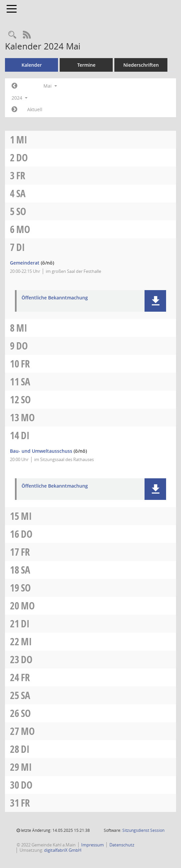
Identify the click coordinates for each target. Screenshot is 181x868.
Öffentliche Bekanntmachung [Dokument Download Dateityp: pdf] (55, 298)
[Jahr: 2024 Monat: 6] (14, 110)
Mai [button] (50, 86)
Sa (21, 193)
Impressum (92, 845)
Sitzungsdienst (143, 830)
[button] (155, 301)
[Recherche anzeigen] (12, 35)
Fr (21, 175)
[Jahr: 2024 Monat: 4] (14, 86)
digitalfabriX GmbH (63, 850)
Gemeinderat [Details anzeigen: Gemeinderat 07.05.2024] (25, 263)
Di (21, 247)
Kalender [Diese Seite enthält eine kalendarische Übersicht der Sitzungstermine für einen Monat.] (32, 65)
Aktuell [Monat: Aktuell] (35, 109)
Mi (22, 140)
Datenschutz (122, 845)
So (21, 211)
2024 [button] (20, 98)
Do (22, 158)
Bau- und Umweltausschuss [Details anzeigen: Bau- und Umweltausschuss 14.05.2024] (41, 451)
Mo (23, 229)
